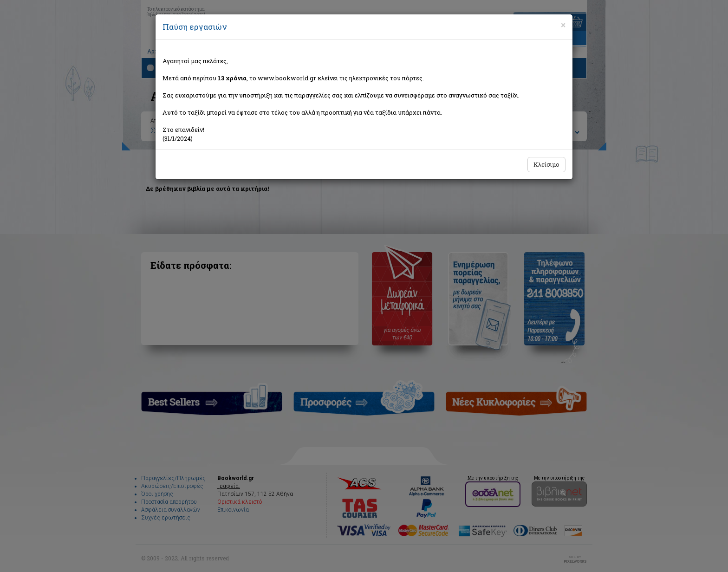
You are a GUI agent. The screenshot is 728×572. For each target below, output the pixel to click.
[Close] (563, 25)
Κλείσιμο (546, 164)
